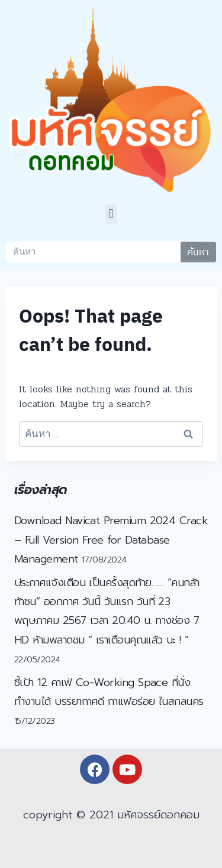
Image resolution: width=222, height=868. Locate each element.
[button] (111, 214)
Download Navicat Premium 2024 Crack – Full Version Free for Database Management (111, 540)
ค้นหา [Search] (198, 252)
